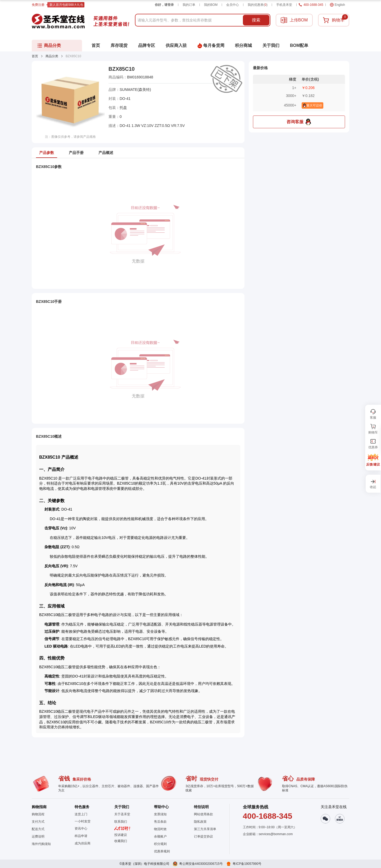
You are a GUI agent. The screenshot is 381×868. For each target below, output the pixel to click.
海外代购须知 (41, 844)
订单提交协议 (203, 836)
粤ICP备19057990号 (247, 864)
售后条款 (160, 822)
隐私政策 (200, 822)
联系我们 (121, 822)
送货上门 (81, 814)
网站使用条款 (203, 814)
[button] (122, 841)
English (337, 5)
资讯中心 (81, 829)
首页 (35, 56)
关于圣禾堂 (122, 814)
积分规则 (160, 844)
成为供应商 (83, 843)
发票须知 (160, 814)
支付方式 (38, 822)
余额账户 (160, 836)
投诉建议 (121, 835)
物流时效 (160, 829)
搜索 (256, 20)
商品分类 (52, 56)
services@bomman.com (276, 834)
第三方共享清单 (205, 829)
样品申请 (81, 836)
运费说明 (38, 836)
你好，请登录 (164, 5)
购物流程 (38, 814)
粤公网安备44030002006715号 (201, 864)
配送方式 (38, 829)
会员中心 (233, 5)
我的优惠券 (258, 5)
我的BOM (211, 5)
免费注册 (38, 5)
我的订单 (189, 5)
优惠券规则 (162, 851)
